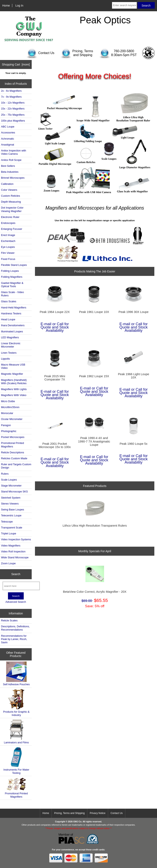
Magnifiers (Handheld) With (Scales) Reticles (14, 382)
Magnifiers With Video (14, 395)
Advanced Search (16, 602)
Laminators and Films (16, 732)
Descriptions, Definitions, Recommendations (15, 628)
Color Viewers (9, 190)
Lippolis (5, 359)
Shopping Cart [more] (16, 64)
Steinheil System (11, 498)
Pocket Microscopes (13, 437)
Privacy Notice (98, 813)
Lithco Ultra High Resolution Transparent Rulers (95, 526)
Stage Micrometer (11, 486)
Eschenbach (8, 241)
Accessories (8, 133)
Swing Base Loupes (13, 510)
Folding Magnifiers (12, 277)
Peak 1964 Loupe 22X (55, 312)
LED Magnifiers (10, 337)
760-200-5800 (124, 51)
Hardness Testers (11, 313)
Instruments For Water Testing (16, 761)
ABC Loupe (8, 127)
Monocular (7, 413)
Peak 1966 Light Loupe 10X (134, 376)
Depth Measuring (11, 202)
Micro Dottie (8, 401)
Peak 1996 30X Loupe (134, 312)
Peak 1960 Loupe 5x (133, 444)
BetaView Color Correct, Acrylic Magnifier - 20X (95, 592)
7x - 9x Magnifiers (11, 97)
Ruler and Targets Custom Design (16, 466)
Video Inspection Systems (16, 539)
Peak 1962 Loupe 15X (94, 376)
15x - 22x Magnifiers (13, 109)
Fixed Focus (8, 259)
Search (16, 574)
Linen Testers (9, 353)
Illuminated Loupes (12, 331)
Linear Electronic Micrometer (11, 345)
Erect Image (8, 235)
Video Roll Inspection (13, 551)
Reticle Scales (9, 620)
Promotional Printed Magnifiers (12, 445)
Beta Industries (10, 172)
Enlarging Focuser (12, 229)
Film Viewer (8, 253)
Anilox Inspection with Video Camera (14, 152)
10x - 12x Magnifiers (13, 103)
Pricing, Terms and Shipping (69, 813)
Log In (19, 6)
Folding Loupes (10, 271)
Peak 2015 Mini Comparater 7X (55, 378)
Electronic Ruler (10, 217)
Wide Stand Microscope (15, 557)
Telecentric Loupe (11, 515)
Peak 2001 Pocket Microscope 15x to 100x (55, 445)
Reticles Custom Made (14, 458)
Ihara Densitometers (13, 325)
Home (6, 6)
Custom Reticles (11, 196)
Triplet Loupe (9, 533)
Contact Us (117, 813)
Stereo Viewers (10, 504)
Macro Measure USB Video (13, 366)
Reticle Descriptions (13, 452)
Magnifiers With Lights (14, 389)
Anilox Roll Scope (11, 160)
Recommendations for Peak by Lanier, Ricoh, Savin (14, 639)
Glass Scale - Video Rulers (12, 294)
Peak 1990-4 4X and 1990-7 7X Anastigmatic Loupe (94, 441)
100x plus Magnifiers (13, 121)
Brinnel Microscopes (13, 178)
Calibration (7, 184)
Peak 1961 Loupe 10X (94, 312)
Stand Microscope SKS (14, 492)
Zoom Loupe (8, 563)
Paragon (6, 425)
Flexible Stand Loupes (14, 265)
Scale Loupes (9, 480)
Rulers (5, 474)
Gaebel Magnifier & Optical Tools (12, 285)
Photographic (9, 431)
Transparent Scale (12, 528)
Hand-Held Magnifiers (14, 308)
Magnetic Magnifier (12, 374)
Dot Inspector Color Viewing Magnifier (12, 209)
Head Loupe (8, 319)
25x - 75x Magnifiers (13, 115)
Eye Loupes (8, 247)
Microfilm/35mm (10, 407)
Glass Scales (9, 301)
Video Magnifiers (11, 546)
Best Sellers (8, 166)
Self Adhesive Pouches (16, 674)
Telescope (7, 522)
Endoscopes (8, 223)
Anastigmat (8, 145)
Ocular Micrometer (12, 419)
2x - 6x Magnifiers (11, 91)
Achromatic (8, 139)
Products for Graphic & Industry (16, 703)
